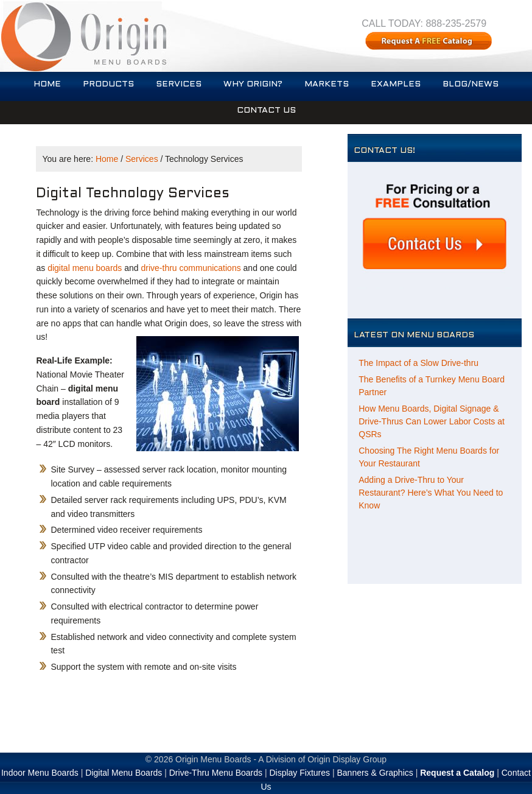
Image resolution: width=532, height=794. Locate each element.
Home (47, 84)
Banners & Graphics (375, 773)
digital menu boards (85, 268)
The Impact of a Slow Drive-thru (418, 363)
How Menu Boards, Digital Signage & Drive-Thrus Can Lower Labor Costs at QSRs (432, 421)
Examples (396, 84)
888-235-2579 (456, 23)
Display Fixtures (299, 773)
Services (179, 84)
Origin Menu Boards (213, 759)
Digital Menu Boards (124, 773)
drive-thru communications (191, 268)
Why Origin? (253, 84)
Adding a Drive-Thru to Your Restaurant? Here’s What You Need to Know (431, 493)
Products (108, 84)
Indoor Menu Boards (40, 773)
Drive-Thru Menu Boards (216, 773)
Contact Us (266, 111)
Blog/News (471, 84)
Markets (327, 84)
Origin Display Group (347, 759)
